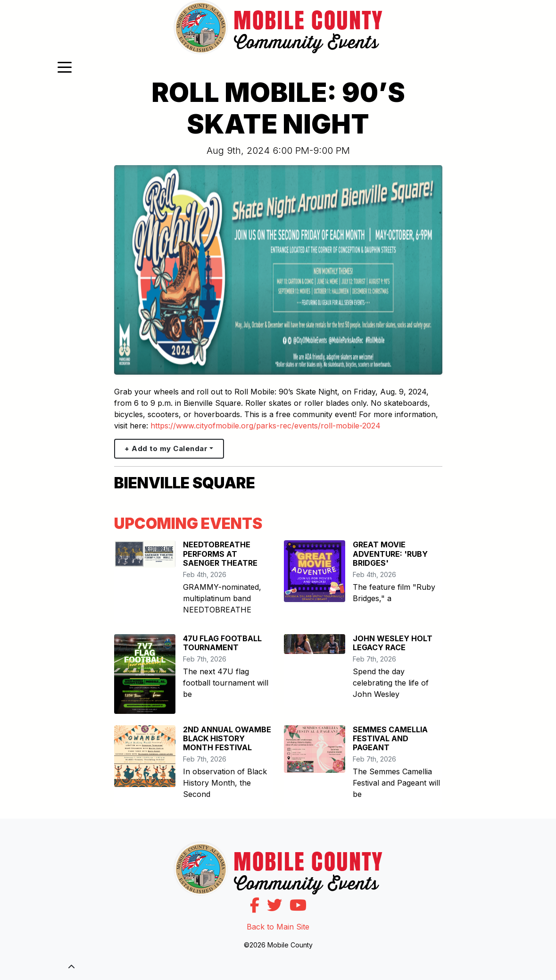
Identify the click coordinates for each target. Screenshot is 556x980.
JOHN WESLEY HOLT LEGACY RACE (393, 643)
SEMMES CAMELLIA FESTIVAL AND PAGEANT (390, 738)
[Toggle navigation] (65, 67)
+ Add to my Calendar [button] (166, 448)
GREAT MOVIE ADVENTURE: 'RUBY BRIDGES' (390, 553)
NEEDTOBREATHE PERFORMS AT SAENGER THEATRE (220, 553)
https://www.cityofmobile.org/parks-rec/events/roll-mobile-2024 (266, 426)
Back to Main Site (278, 927)
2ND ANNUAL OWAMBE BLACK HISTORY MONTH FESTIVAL (227, 738)
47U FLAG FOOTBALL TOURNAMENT (222, 643)
